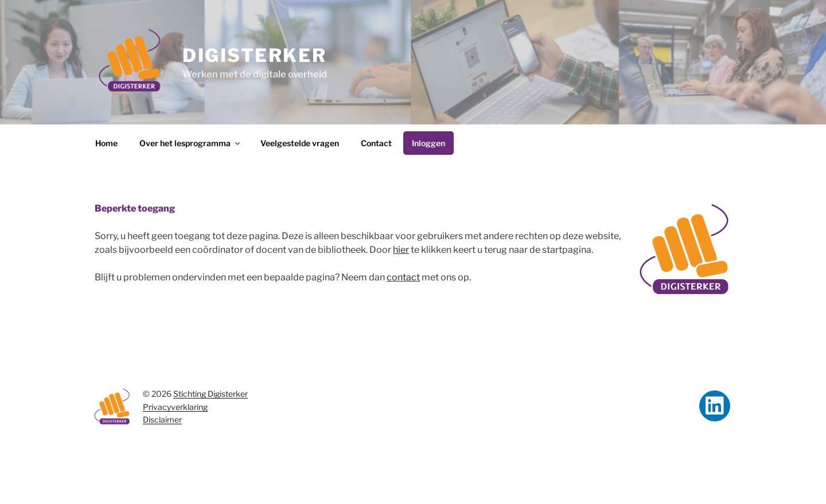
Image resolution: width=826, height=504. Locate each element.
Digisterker (254, 55)
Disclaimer (162, 419)
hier (401, 250)
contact (403, 277)
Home (106, 143)
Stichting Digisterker (211, 394)
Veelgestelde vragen (300, 143)
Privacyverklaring (175, 407)
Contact (376, 143)
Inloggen (428, 143)
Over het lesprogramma (190, 143)
